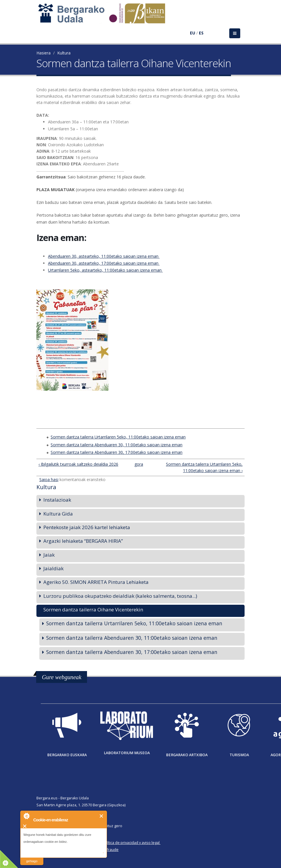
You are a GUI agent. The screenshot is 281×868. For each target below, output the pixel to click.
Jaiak (49, 555)
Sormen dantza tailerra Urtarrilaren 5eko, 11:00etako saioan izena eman (118, 437)
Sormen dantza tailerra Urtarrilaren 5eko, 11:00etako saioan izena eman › (204, 467)
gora (138, 464)
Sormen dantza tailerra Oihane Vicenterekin (93, 610)
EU (193, 33)
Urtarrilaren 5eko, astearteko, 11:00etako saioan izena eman (105, 270)
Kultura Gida (58, 514)
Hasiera (44, 53)
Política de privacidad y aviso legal (131, 843)
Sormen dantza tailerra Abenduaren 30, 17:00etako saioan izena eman (117, 452)
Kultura (64, 53)
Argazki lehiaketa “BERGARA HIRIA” (83, 541)
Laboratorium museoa (127, 753)
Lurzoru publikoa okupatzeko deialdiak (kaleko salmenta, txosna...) (120, 596)
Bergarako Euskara (67, 755)
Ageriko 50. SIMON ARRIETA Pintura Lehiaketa (96, 582)
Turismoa (239, 755)
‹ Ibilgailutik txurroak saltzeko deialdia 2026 (78, 464)
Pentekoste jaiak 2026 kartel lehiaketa (87, 527)
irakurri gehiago (32, 857)
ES (201, 33)
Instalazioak (57, 500)
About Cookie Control (26, 816)
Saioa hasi (49, 479)
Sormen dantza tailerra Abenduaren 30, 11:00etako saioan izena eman (117, 445)
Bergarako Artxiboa (187, 755)
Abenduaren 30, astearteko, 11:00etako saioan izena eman (104, 256)
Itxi (102, 816)
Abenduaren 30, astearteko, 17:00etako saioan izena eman (104, 263)
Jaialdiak (53, 568)
